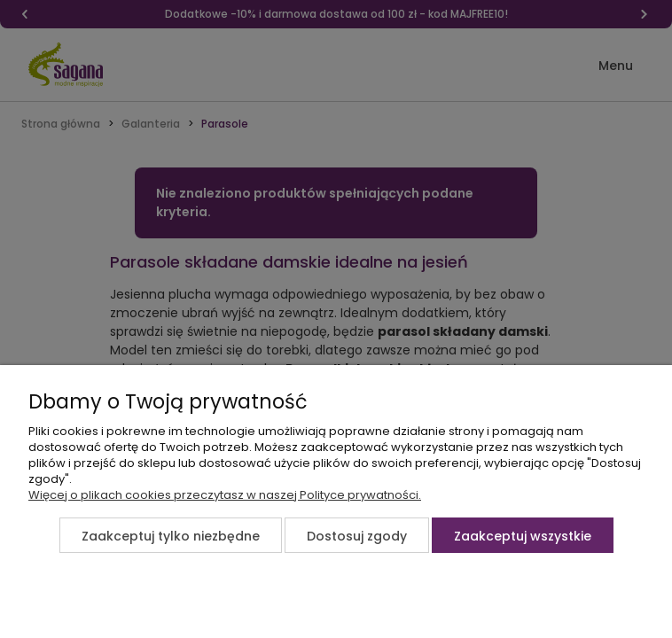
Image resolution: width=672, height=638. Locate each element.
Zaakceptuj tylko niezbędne (171, 536)
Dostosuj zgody (357, 536)
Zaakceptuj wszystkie (523, 536)
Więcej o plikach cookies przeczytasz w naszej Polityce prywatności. (225, 495)
